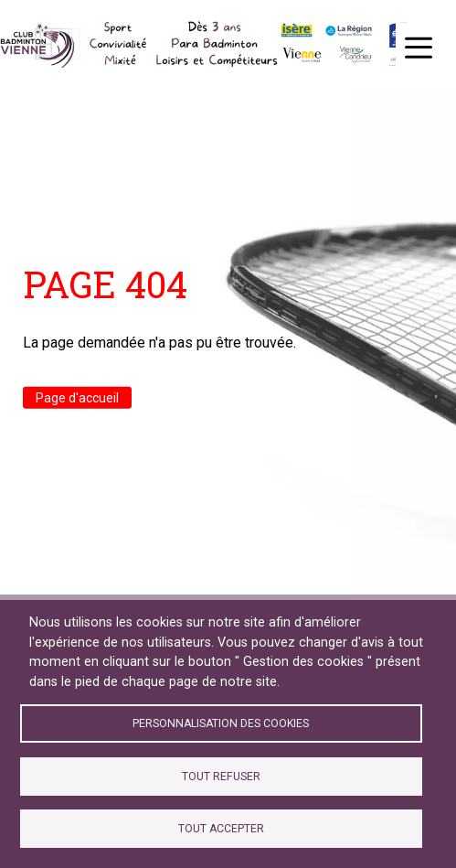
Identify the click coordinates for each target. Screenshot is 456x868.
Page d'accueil (77, 398)
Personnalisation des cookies (221, 723)
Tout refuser (221, 777)
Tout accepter (221, 829)
